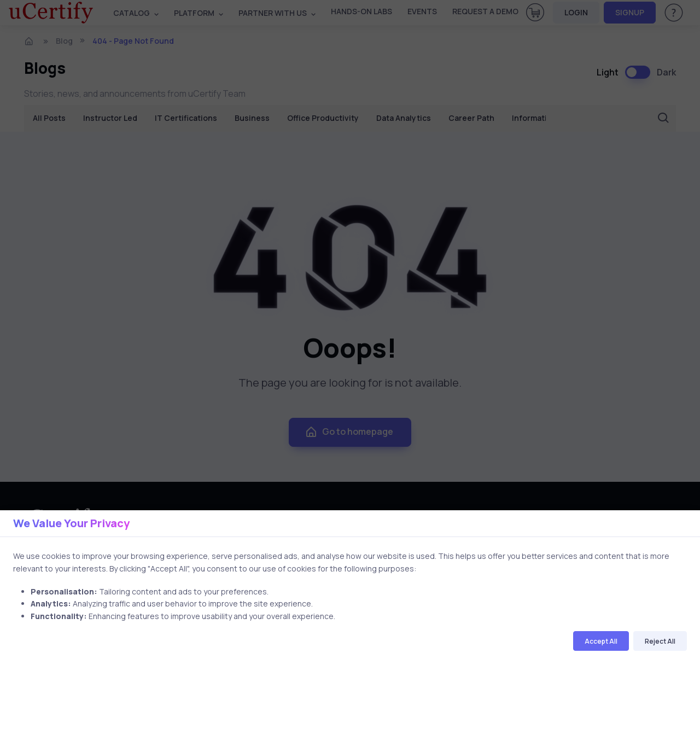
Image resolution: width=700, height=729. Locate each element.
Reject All (660, 641)
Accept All (601, 641)
